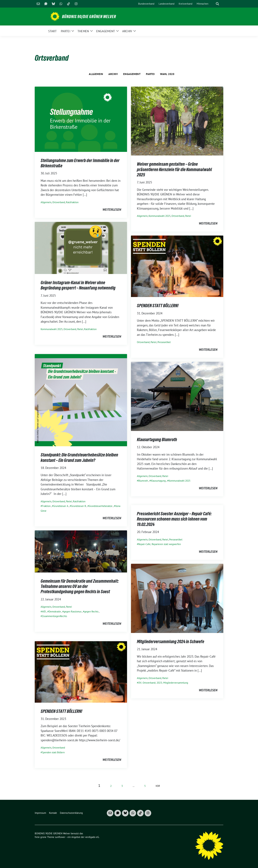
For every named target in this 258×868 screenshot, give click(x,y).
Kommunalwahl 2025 (160, 216)
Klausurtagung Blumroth (157, 440)
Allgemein (96, 74)
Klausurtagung (158, 481)
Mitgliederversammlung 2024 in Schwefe (171, 642)
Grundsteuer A (61, 506)
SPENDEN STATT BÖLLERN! (158, 306)
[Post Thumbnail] (81, 119)
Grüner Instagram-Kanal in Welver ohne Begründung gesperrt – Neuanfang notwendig (78, 285)
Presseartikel (164, 342)
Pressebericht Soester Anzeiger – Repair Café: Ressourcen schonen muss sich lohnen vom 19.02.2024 (174, 519)
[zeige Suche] (217, 4)
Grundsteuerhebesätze (101, 506)
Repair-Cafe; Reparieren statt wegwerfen (160, 544)
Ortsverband (59, 202)
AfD (44, 612)
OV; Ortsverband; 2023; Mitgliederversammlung (163, 683)
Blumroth (143, 481)
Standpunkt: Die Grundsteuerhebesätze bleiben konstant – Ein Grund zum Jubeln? (79, 457)
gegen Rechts (91, 612)
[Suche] (213, 4)
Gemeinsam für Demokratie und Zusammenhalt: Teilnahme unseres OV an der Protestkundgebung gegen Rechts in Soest (80, 586)
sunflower (60, 837)
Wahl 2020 (167, 74)
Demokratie (55, 612)
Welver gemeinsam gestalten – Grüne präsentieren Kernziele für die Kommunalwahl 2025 (174, 169)
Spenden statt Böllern (53, 752)
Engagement (132, 74)
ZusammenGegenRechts (54, 616)
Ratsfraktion (72, 202)
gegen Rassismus (73, 612)
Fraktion (46, 506)
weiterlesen (112, 210)
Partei (150, 74)
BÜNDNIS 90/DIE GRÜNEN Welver (89, 17)
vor (158, 786)
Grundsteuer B (79, 506)
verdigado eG (92, 837)
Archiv (113, 74)
